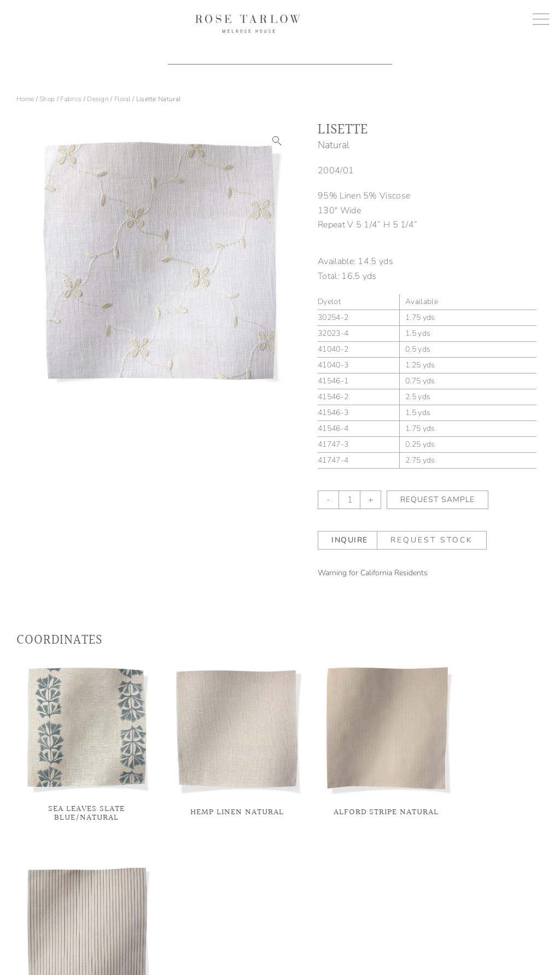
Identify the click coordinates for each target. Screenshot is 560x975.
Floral (122, 99)
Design (98, 99)
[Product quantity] (349, 500)
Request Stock (432, 540)
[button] (277, 141)
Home (25, 99)
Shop (47, 99)
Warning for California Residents (373, 573)
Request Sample (437, 500)
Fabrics (71, 99)
